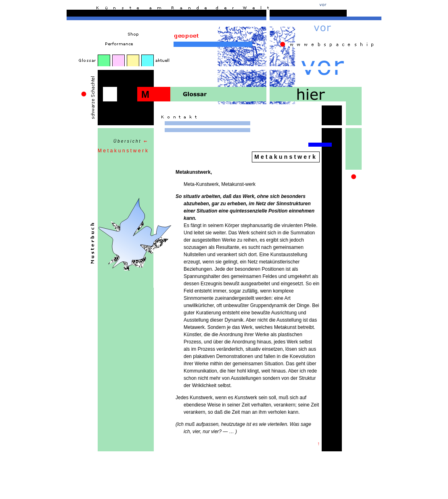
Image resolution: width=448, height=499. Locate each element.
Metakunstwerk (124, 151)
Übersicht (131, 141)
